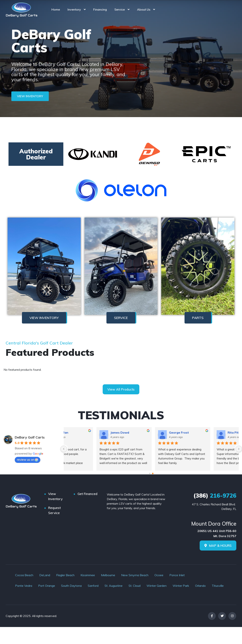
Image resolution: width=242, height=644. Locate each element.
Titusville (218, 586)
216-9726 (215, 496)
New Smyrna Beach (135, 575)
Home (56, 9)
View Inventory (55, 496)
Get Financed (87, 494)
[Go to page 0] (150, 474)
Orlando (200, 586)
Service (120, 9)
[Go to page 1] (153, 474)
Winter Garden (157, 586)
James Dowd (206, 432)
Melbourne (108, 575)
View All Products (121, 389)
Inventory (74, 9)
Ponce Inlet (177, 575)
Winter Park (181, 586)
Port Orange (47, 586)
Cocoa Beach (24, 575)
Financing (100, 9)
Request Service (54, 510)
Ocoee (159, 575)
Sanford (93, 586)
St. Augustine (114, 586)
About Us (144, 9)
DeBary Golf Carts (30, 437)
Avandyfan (146, 432)
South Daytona (71, 586)
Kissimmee (88, 575)
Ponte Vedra (24, 586)
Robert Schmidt (91, 432)
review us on (28, 459)
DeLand (45, 575)
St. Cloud (135, 586)
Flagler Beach (65, 575)
